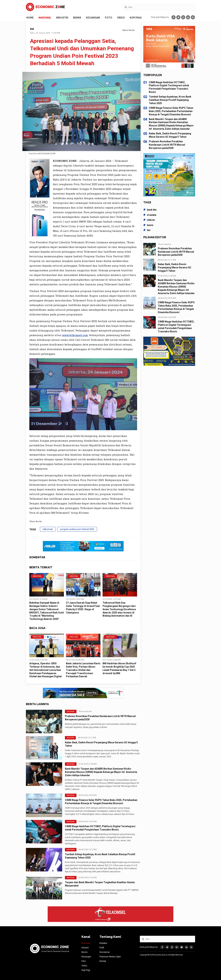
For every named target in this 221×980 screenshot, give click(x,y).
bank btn (150, 210)
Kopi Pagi (136, 18)
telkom (149, 220)
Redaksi (103, 943)
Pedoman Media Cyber (110, 957)
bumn (148, 225)
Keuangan (93, 18)
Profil (102, 948)
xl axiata (150, 215)
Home (30, 18)
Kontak (103, 961)
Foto (109, 18)
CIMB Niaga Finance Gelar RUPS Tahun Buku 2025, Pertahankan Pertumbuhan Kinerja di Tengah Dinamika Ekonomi (171, 111)
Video (121, 18)
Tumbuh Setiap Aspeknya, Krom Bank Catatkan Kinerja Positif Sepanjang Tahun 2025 (170, 100)
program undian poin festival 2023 (77, 529)
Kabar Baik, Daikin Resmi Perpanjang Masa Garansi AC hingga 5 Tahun (175, 267)
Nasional (45, 18)
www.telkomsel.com (75, 335)
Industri (62, 18)
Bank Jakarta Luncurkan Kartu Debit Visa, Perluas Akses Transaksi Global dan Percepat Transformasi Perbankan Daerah (83, 670)
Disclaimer (105, 952)
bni (147, 230)
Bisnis (77, 18)
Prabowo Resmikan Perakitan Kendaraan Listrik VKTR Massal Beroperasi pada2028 (167, 145)
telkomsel (48, 529)
